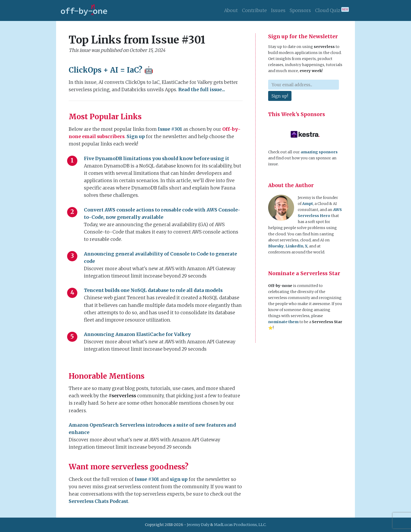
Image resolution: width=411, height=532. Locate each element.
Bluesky (276, 246)
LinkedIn (294, 246)
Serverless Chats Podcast (98, 501)
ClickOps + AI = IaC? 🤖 (111, 70)
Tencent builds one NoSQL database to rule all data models (153, 290)
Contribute (254, 10)
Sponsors (300, 10)
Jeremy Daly (198, 525)
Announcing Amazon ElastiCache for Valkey (137, 334)
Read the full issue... (202, 90)
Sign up (136, 137)
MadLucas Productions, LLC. (240, 525)
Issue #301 (170, 129)
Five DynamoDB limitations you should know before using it (156, 159)
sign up (179, 479)
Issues (278, 10)
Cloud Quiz (332, 10)
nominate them (283, 322)
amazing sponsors (319, 152)
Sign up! (280, 96)
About (231, 10)
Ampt (308, 204)
